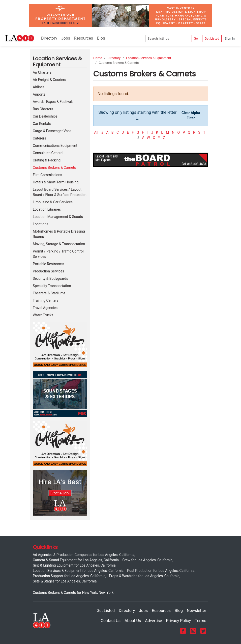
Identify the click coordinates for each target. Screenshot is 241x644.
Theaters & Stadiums (49, 293)
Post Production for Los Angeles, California (161, 571)
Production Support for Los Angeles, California (69, 576)
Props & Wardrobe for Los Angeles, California (144, 576)
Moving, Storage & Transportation (59, 244)
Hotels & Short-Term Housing (56, 182)
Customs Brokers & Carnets (54, 167)
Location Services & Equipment (149, 58)
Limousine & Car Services (53, 202)
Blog (101, 38)
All (96, 132)
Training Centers (46, 300)
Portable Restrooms (48, 264)
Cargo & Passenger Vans (52, 131)
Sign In (230, 38)
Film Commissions (47, 175)
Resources (84, 38)
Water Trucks (43, 315)
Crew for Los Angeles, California (147, 560)
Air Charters (42, 72)
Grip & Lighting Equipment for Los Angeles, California (74, 565)
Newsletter (197, 611)
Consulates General (48, 153)
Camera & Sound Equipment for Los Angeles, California (76, 560)
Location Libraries (47, 209)
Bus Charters (43, 109)
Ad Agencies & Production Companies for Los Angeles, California (84, 555)
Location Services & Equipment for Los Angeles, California (78, 571)
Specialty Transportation (52, 286)
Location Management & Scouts (58, 217)
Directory (49, 38)
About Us (133, 621)
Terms (201, 621)
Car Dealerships (45, 116)
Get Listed (212, 38)
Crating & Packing (47, 160)
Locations (40, 224)
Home (98, 58)
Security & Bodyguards (50, 278)
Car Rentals (42, 124)
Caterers (39, 138)
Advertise (153, 621)
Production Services (48, 271)
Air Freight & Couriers (49, 80)
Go (196, 38)
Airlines (39, 87)
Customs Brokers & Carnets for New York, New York (73, 593)
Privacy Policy (179, 621)
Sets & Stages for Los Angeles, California (65, 581)
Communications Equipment (55, 146)
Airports (39, 94)
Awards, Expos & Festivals (53, 102)
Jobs (66, 38)
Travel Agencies (45, 308)
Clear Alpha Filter (191, 115)
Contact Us (111, 621)
